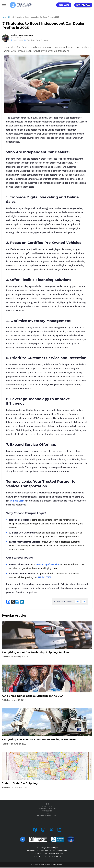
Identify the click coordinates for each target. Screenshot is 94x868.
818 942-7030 (44, 577)
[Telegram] (17, 602)
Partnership (47, 811)
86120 (59, 857)
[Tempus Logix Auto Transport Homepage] (18, 5)
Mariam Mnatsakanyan (22, 35)
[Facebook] (8, 602)
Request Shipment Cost (47, 816)
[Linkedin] (22, 602)
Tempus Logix (17, 501)
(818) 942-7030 (83, 5)
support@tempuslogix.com (54, 854)
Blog (10, 17)
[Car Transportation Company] (35, 830)
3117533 (44, 857)
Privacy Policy (47, 807)
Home (4, 17)
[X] (13, 602)
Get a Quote (64, 5)
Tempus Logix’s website (47, 564)
